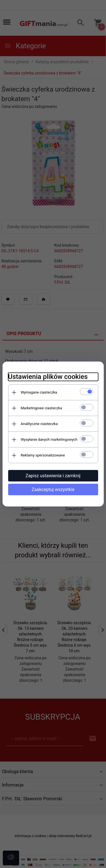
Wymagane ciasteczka (39, 392)
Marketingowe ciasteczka (41, 408)
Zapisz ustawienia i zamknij (53, 476)
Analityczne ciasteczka (39, 424)
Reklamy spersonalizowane (43, 455)
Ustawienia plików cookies (48, 377)
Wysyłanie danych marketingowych (49, 439)
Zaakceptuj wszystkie (53, 489)
